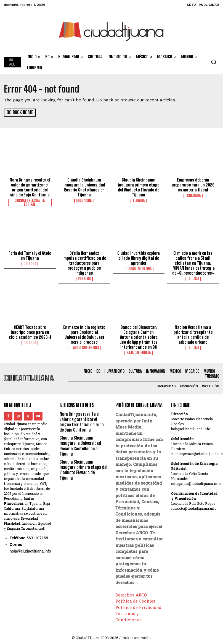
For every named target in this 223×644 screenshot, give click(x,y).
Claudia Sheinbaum (84, 348)
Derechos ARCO (131, 594)
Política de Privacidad (138, 607)
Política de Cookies (135, 601)
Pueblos (84, 278)
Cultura (30, 264)
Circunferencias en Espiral (30, 202)
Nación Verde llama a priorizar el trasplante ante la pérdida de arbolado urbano (193, 334)
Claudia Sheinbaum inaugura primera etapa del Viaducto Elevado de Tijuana (139, 187)
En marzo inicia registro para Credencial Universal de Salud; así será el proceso (84, 334)
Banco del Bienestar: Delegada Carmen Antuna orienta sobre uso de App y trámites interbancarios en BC (139, 337)
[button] (214, 62)
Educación (84, 200)
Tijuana (139, 200)
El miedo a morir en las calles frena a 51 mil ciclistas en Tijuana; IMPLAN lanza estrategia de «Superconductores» (193, 263)
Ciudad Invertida (139, 269)
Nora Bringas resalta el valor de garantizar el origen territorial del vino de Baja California (30, 187)
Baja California (139, 353)
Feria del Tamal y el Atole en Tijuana (30, 255)
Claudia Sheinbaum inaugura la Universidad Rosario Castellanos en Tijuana (84, 187)
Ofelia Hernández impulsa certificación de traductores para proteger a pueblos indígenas (84, 263)
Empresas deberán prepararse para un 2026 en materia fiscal (193, 185)
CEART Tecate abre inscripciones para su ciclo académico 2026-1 (30, 332)
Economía (193, 195)
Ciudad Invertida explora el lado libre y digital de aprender (139, 258)
